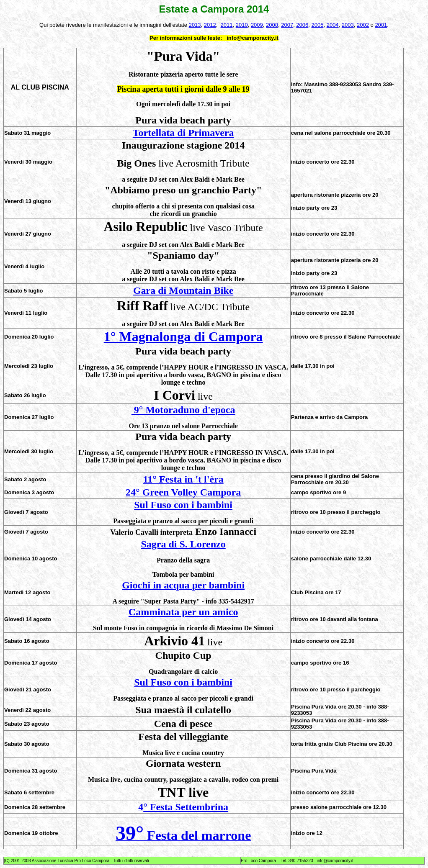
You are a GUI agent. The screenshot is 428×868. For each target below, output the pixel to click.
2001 (381, 25)
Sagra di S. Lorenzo (183, 544)
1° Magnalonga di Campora (183, 336)
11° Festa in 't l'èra (183, 479)
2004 (333, 25)
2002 (363, 25)
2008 (272, 25)
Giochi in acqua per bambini (183, 585)
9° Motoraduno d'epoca (183, 410)
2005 (318, 25)
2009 (257, 25)
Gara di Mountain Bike (183, 290)
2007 (287, 25)
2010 (242, 25)
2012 (210, 25)
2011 (227, 25)
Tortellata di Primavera (183, 133)
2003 (348, 25)
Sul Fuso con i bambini (183, 505)
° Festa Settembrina (186, 807)
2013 (195, 25)
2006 (302, 25)
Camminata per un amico (183, 612)
